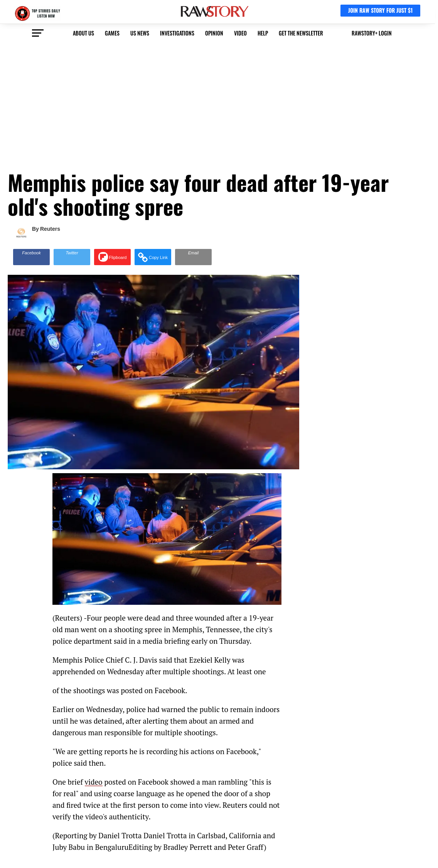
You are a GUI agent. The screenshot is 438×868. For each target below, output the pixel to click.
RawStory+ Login (372, 33)
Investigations (177, 33)
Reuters (50, 229)
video (240, 33)
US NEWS (140, 33)
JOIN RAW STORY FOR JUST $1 (380, 10)
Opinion (214, 33)
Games (112, 33)
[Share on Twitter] (72, 257)
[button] (153, 257)
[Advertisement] (219, 101)
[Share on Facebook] (31, 257)
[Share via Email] (193, 257)
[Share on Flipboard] (112, 257)
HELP (263, 33)
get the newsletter (301, 33)
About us (83, 33)
